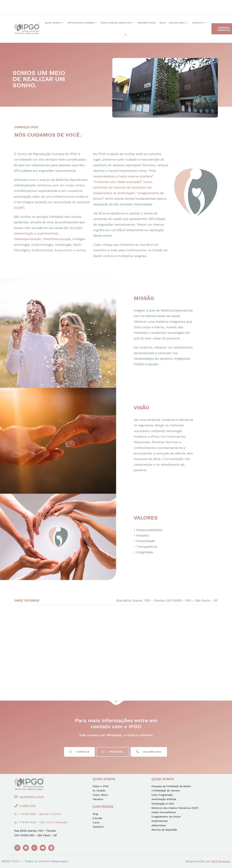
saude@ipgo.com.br (32, 797)
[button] (84, 7)
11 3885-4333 (28, 806)
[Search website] (126, 35)
